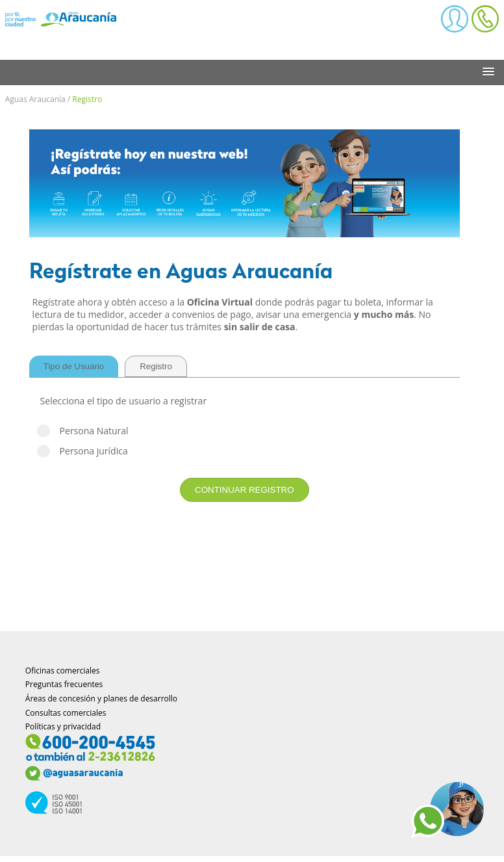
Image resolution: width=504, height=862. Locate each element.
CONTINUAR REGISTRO (245, 490)
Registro (87, 99)
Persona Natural (245, 431)
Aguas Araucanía (35, 99)
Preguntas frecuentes (64, 684)
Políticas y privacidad (63, 726)
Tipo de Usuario (74, 366)
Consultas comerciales (66, 713)
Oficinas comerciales (63, 671)
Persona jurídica (245, 451)
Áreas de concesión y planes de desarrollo (101, 699)
